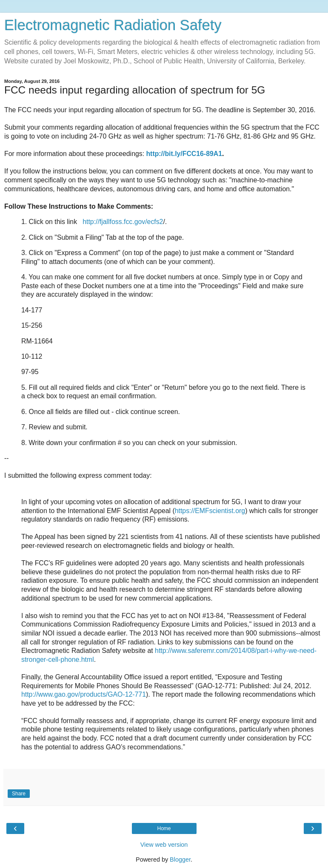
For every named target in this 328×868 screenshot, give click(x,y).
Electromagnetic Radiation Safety (113, 25)
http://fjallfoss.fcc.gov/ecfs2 (123, 222)
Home (164, 828)
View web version (164, 845)
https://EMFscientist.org (210, 511)
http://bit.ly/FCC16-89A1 (184, 154)
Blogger (180, 859)
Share (19, 794)
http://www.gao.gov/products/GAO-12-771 (84, 694)
